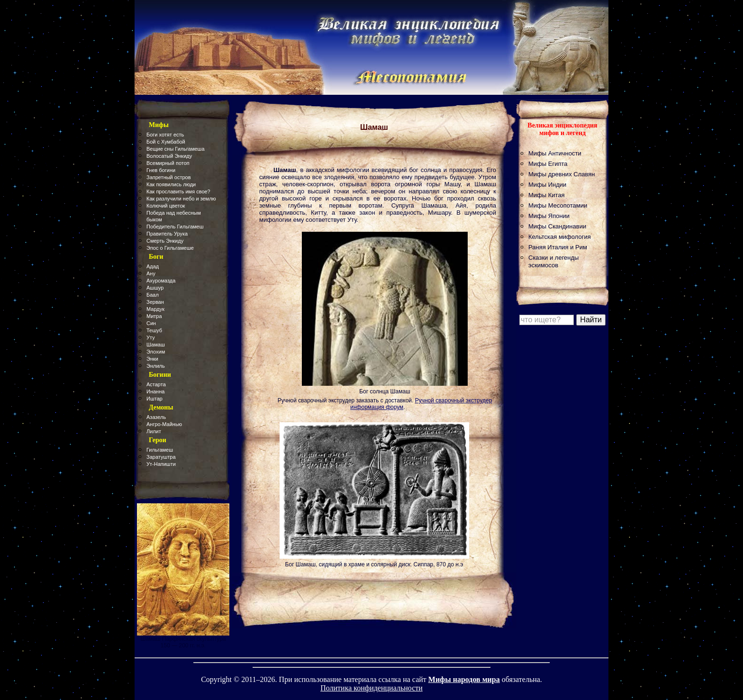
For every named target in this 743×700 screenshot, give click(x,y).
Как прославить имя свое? (178, 191)
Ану (151, 273)
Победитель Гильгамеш (175, 227)
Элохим (156, 352)
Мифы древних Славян (562, 174)
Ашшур (155, 288)
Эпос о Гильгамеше (170, 248)
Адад (153, 266)
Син (151, 323)
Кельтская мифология (560, 237)
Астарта (156, 384)
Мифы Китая (547, 195)
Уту (151, 337)
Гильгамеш (160, 450)
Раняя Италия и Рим (558, 247)
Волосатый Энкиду (169, 156)
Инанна (155, 391)
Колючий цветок (166, 206)
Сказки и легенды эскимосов (553, 261)
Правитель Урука (167, 234)
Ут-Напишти (161, 464)
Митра (154, 316)
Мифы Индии (547, 185)
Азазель (156, 417)
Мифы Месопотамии (558, 205)
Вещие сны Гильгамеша (176, 149)
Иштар (154, 399)
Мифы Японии (549, 216)
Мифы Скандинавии (557, 226)
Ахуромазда (161, 281)
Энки (152, 359)
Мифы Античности (555, 153)
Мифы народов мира (464, 679)
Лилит (154, 431)
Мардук (155, 309)
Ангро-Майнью (164, 424)
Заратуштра (161, 457)
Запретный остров (169, 177)
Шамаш (156, 345)
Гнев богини (161, 170)
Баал (153, 295)
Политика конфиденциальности (371, 688)
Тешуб (154, 330)
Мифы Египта (548, 164)
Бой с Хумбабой (166, 142)
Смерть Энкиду (165, 241)
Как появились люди (171, 184)
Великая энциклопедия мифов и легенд (562, 129)
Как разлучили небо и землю (181, 199)
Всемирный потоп (168, 163)
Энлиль (156, 366)
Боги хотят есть (165, 135)
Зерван (155, 302)
